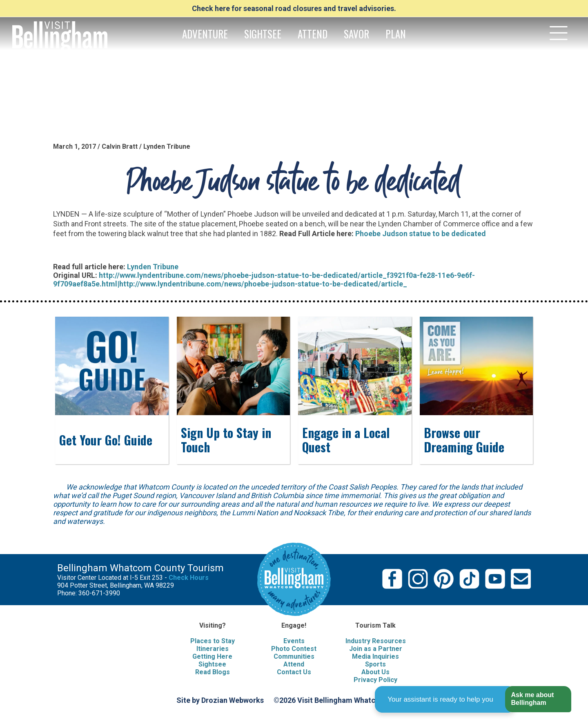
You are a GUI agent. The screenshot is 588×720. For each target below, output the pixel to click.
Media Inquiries (375, 656)
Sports (375, 664)
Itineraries (213, 649)
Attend (294, 664)
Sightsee (212, 664)
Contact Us (294, 672)
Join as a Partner (376, 649)
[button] (538, 699)
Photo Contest (294, 649)
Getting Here (212, 656)
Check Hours (189, 578)
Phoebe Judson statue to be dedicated (421, 234)
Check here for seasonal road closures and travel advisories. (294, 8)
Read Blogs (213, 672)
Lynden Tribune (153, 267)
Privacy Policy (375, 680)
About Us (375, 672)
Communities (294, 656)
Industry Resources (376, 641)
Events (294, 641)
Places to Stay (213, 641)
